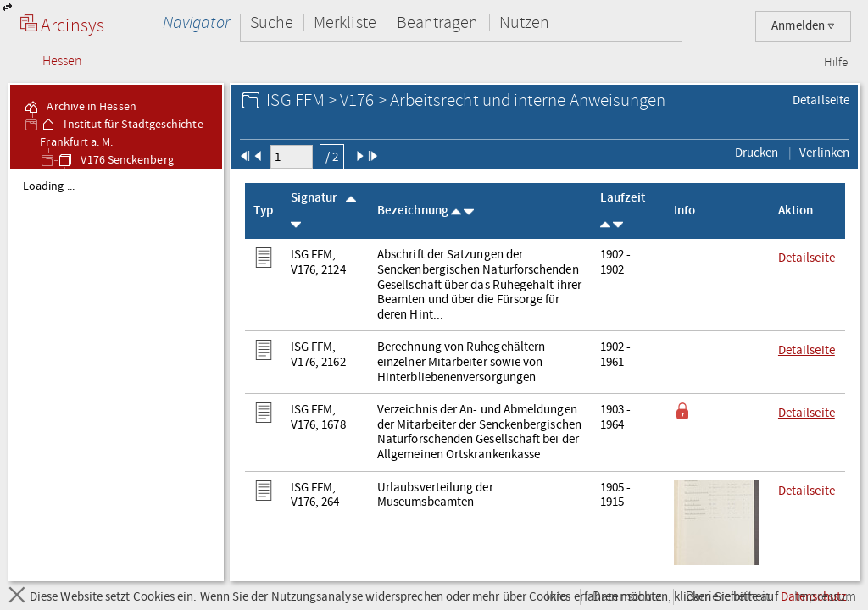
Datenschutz (627, 597)
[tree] (116, 374)
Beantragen (438, 22)
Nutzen (524, 22)
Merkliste (345, 22)
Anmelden (803, 26)
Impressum (825, 597)
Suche (272, 22)
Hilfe (836, 63)
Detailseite (821, 100)
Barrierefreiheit (728, 597)
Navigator (196, 22)
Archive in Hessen (79, 107)
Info (557, 597)
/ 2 (332, 157)
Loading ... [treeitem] (49, 186)
